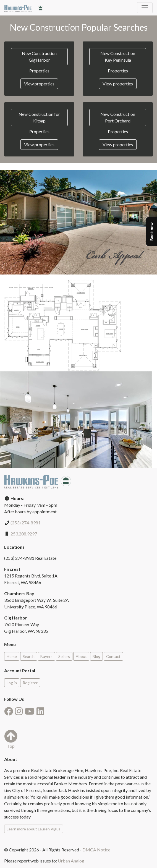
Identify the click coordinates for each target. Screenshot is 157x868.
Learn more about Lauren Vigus (34, 829)
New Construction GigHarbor (39, 57)
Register (30, 683)
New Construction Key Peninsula (118, 57)
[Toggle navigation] (145, 8)
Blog (96, 656)
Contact (113, 656)
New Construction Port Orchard (118, 117)
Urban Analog (71, 861)
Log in (12, 683)
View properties (39, 84)
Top (11, 739)
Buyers (46, 656)
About (81, 656)
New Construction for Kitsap (39, 117)
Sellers (64, 656)
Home (12, 656)
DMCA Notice (96, 850)
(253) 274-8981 (26, 523)
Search (29, 656)
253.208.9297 (24, 534)
